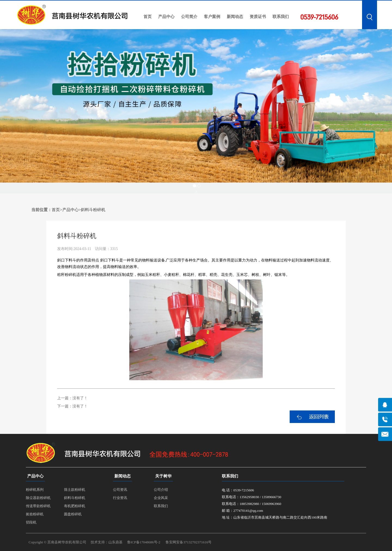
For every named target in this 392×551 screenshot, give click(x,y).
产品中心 (166, 17)
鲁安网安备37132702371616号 (189, 542)
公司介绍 (161, 490)
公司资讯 (120, 490)
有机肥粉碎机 (75, 506)
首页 (148, 17)
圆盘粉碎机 (73, 514)
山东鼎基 (115, 542)
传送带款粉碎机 (38, 506)
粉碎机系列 (35, 490)
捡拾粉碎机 (35, 514)
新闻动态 (235, 17)
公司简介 (189, 17)
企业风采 (161, 498)
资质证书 (258, 17)
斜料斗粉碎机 (93, 210)
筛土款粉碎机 (75, 490)
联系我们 (281, 17)
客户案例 (212, 17)
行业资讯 (120, 498)
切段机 (31, 522)
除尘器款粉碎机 (38, 498)
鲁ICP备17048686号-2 (144, 542)
